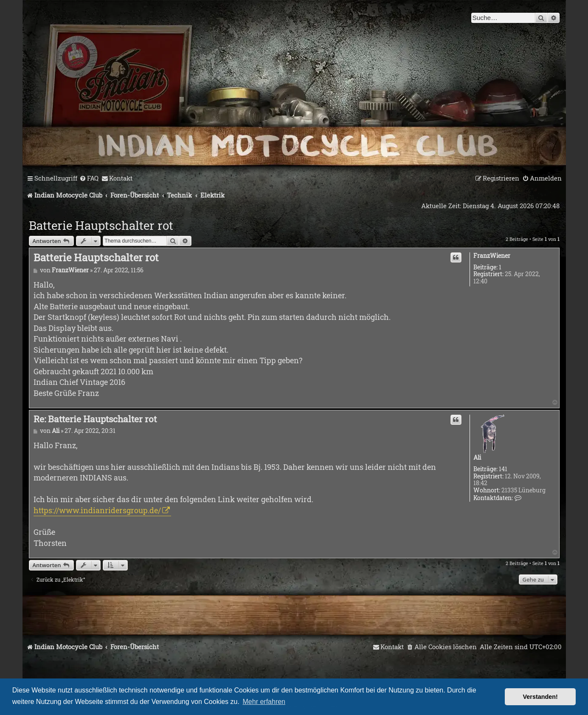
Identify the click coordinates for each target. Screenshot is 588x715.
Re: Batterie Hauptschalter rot (95, 419)
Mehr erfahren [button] (264, 702)
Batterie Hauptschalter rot (101, 225)
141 (503, 469)
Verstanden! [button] (540, 697)
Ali (477, 458)
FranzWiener (492, 256)
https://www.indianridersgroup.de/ (97, 510)
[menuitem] (89, 178)
